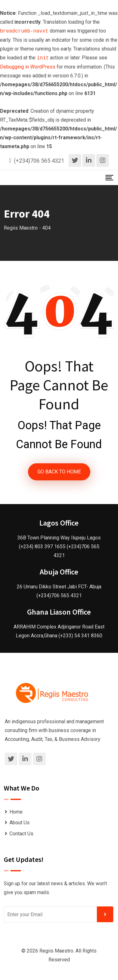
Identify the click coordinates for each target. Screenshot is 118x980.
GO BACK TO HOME (59, 472)
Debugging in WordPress (28, 67)
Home (16, 812)
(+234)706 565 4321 (39, 161)
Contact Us (21, 834)
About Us (20, 823)
